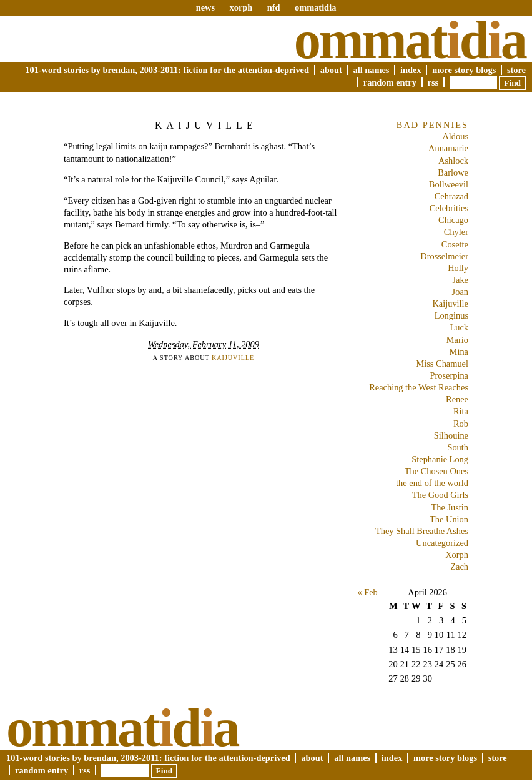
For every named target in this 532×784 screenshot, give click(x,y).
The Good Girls (440, 495)
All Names (371, 70)
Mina (459, 352)
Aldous (455, 136)
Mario (457, 340)
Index (411, 70)
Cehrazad (451, 196)
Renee (457, 399)
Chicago (453, 220)
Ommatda (410, 40)
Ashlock (453, 161)
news (205, 7)
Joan (460, 292)
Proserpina (449, 375)
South (458, 447)
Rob (461, 424)
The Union (449, 519)
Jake (460, 280)
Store (516, 70)
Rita (461, 411)
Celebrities (449, 208)
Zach (459, 567)
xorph (241, 7)
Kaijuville (206, 125)
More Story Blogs (464, 70)
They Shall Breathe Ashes (422, 531)
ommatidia (315, 7)
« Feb (367, 592)
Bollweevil (449, 184)
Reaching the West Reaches (419, 387)
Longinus (451, 315)
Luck (459, 327)
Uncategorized (442, 543)
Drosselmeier (444, 256)
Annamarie (448, 148)
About (331, 70)
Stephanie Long (440, 459)
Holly (458, 268)
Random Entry (390, 82)
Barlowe (453, 172)
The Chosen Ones (436, 471)
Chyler (456, 232)
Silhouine (451, 435)
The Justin (450, 507)
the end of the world (432, 483)
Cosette (455, 244)
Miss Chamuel (442, 364)
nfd (274, 7)
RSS (433, 82)
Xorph (457, 555)
